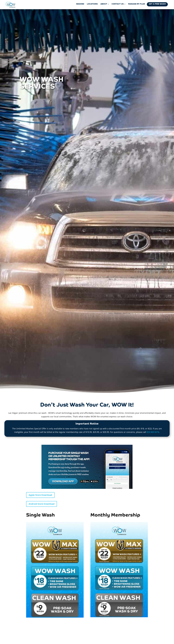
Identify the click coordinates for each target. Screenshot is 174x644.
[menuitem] (80, 4)
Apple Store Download (40, 495)
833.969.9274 (153, 432)
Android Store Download (42, 504)
